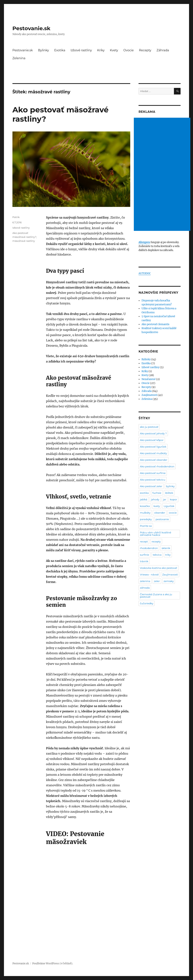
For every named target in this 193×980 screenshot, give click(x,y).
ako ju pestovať (149, 427)
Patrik (16, 217)
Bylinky (44, 50)
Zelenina (19, 58)
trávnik (144, 561)
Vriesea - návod (149, 574)
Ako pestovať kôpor (152, 440)
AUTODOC (145, 273)
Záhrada (163, 50)
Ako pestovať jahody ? (153, 433)
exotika (144, 493)
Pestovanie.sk (31, 28)
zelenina (145, 581)
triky (168, 555)
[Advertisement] (163, 175)
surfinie (144, 555)
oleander (160, 513)
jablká (144, 499)
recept (144, 541)
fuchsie (157, 493)
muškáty (145, 513)
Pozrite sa (146, 526)
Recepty (145, 50)
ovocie (173, 513)
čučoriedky (147, 603)
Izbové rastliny (81, 50)
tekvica (157, 555)
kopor (173, 499)
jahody (155, 499)
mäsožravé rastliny (24, 241)
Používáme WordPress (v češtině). (53, 963)
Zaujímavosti (149, 395)
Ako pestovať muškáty (153, 453)
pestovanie (162, 519)
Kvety (114, 50)
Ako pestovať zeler (151, 486)
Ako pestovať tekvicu (152, 480)
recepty (156, 541)
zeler (157, 581)
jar (165, 499)
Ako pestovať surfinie (153, 473)
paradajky (146, 519)
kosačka (145, 506)
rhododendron (149, 548)
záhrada (145, 588)
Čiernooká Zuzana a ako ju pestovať (156, 596)
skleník (166, 548)
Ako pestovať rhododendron (157, 466)
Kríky (101, 50)
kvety (157, 506)
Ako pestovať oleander (154, 460)
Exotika (60, 50)
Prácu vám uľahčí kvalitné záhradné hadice (155, 534)
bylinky (170, 486)
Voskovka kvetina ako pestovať (158, 568)
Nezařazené (149, 379)
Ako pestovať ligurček (153, 447)
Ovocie (129, 50)
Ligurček (169, 506)
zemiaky (169, 581)
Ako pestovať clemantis (155, 324)
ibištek (169, 493)
